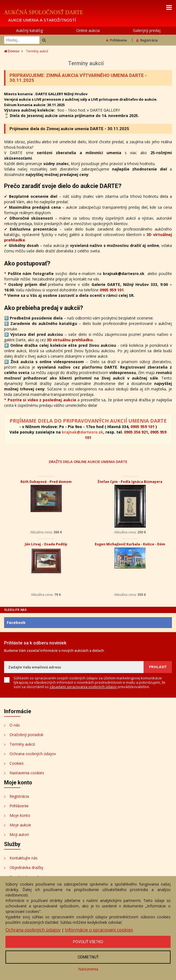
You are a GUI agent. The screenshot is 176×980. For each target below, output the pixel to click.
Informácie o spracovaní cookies (99, 930)
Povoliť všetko (88, 942)
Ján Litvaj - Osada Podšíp (46, 544)
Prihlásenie (117, 40)
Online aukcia (88, 30)
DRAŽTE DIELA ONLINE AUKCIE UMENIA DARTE (88, 461)
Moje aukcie (20, 825)
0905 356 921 (136, 432)
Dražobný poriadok (26, 735)
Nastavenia (88, 969)
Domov (12, 51)
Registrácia (147, 40)
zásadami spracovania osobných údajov (83, 687)
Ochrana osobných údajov (33, 754)
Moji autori (19, 834)
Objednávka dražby (26, 867)
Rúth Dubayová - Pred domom (46, 482)
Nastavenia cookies (27, 773)
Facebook (16, 622)
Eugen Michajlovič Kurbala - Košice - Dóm (130, 544)
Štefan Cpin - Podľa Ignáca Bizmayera (130, 482)
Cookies (17, 763)
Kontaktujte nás (24, 858)
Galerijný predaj (147, 30)
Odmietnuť (88, 957)
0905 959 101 (112, 290)
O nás (15, 725)
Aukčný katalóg (29, 30)
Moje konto (20, 815)
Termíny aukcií (22, 744)
